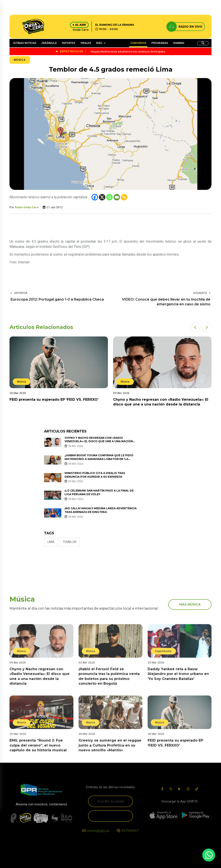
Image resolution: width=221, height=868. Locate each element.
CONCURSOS (138, 43)
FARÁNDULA (49, 43)
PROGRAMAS (160, 43)
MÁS (99, 43)
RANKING (179, 43)
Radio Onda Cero (27, 207)
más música (190, 604)
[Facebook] (95, 197)
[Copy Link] (124, 197)
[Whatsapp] (109, 197)
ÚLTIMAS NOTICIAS (25, 43)
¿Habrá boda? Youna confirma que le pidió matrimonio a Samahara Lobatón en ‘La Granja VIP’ (99, 459)
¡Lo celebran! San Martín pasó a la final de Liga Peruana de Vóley (99, 492)
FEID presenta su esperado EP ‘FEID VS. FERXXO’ (55, 400)
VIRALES (86, 43)
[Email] (117, 197)
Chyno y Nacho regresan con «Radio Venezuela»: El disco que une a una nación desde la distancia (99, 441)
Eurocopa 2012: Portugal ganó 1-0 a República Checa (57, 299)
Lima (51, 542)
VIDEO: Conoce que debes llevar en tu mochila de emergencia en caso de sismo (166, 302)
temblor (69, 542)
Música (20, 60)
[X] (102, 197)
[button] (195, 327)
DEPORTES (69, 43)
